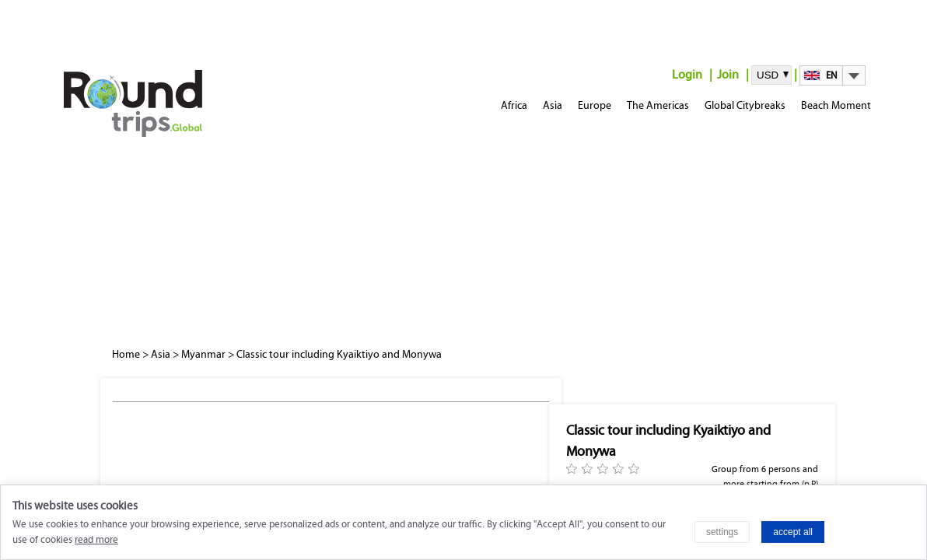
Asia (553, 105)
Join (728, 74)
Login (687, 74)
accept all (793, 532)
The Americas (658, 105)
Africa (514, 105)
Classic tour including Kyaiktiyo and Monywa (339, 354)
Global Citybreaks (745, 105)
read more (96, 540)
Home (126, 354)
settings (722, 532)
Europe (595, 105)
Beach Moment (836, 105)
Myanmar (203, 354)
